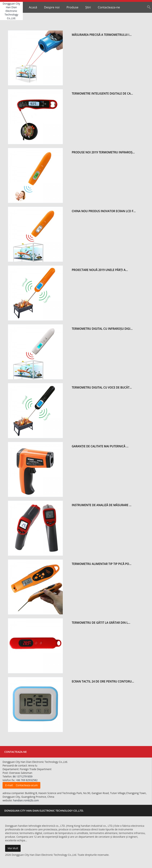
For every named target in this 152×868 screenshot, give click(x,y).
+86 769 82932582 (27, 780)
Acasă (33, 7)
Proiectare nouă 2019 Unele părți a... (100, 270)
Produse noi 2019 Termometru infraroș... (103, 152)
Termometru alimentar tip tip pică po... (102, 564)
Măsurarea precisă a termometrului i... (102, 35)
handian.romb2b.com (26, 800)
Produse (72, 7)
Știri (88, 7)
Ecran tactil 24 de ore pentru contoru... (103, 681)
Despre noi (52, 7)
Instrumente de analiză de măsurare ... (102, 505)
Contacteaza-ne (109, 7)
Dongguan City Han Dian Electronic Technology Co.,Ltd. (11, 11)
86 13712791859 (23, 776)
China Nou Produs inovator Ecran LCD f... (104, 211)
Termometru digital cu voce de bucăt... (102, 388)
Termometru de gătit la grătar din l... (101, 623)
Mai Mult (13, 848)
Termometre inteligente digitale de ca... (102, 94)
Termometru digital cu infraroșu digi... (102, 329)
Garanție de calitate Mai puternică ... (100, 446)
